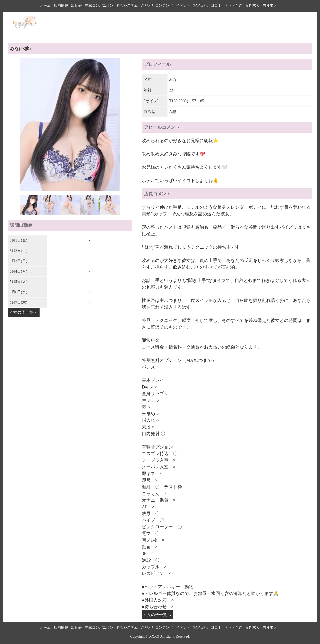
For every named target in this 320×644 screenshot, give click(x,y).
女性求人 (252, 5)
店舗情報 (61, 5)
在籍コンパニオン (99, 5)
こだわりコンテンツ (157, 5)
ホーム (45, 5)
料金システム (127, 5)
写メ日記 (200, 5)
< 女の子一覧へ (24, 312)
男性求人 (270, 5)
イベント (183, 5)
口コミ (216, 5)
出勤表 (76, 5)
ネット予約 (233, 5)
